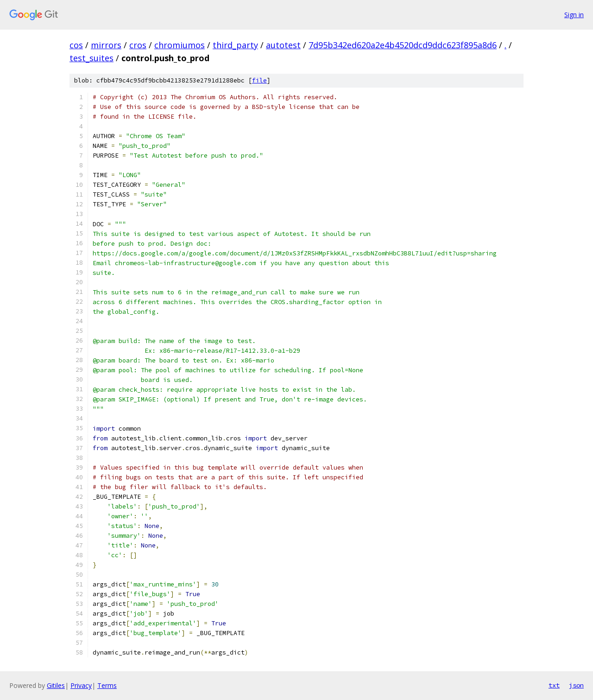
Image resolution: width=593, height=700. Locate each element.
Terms (107, 685)
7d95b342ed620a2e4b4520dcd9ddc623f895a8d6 (403, 45)
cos (76, 45)
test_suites (91, 58)
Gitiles (56, 685)
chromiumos (180, 45)
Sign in (574, 15)
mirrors (106, 45)
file (259, 80)
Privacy (81, 685)
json (576, 685)
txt (554, 685)
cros (138, 45)
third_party (235, 45)
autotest (283, 45)
